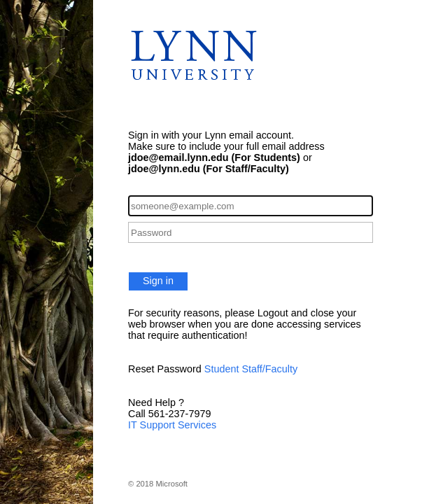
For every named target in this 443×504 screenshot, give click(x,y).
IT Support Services (172, 425)
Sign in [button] (158, 281)
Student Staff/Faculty (251, 369)
